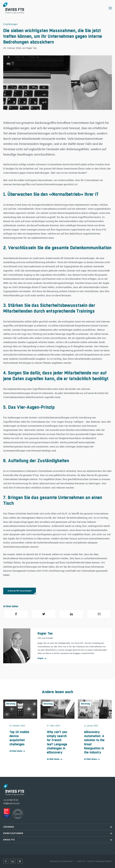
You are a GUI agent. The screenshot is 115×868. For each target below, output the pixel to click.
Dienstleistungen (58, 833)
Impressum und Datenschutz (61, 861)
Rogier (41, 658)
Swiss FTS (58, 840)
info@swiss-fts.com (11, 803)
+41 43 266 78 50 (11, 800)
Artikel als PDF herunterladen (20, 591)
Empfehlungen (10, 24)
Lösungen (58, 827)
